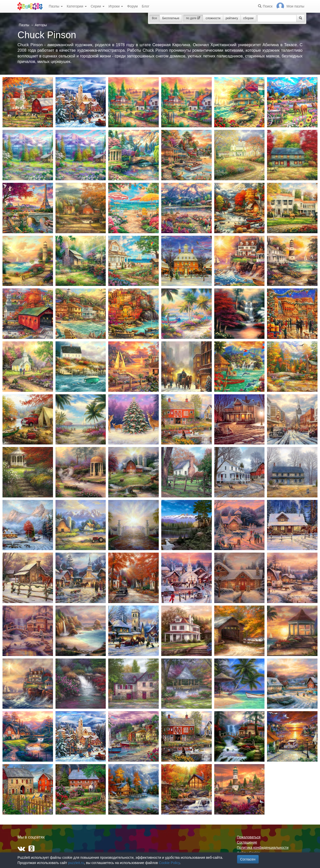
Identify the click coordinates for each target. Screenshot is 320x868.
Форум (132, 6)
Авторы (41, 25)
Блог (145, 6)
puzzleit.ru (76, 863)
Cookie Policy (169, 863)
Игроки (116, 6)
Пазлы (56, 6)
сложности (213, 18)
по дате (193, 18)
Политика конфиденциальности (263, 848)
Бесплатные (171, 18)
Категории (77, 6)
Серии (98, 6)
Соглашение (247, 842)
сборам (248, 18)
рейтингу (232, 18)
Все (155, 18)
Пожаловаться (249, 837)
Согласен (248, 859)
